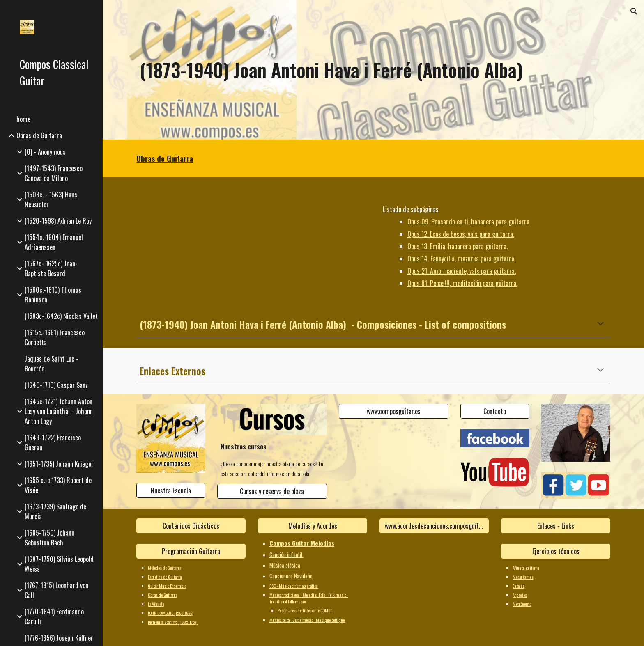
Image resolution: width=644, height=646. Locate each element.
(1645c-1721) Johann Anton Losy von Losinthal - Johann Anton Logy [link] (59, 411)
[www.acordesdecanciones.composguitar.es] (434, 526)
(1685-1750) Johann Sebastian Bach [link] (49, 538)
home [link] (23, 119)
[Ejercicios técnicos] (556, 551)
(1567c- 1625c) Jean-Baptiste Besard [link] (51, 268)
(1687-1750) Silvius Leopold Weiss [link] (59, 564)
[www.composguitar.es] (393, 411)
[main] (373, 70)
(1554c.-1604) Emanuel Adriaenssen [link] (54, 242)
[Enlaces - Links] (556, 526)
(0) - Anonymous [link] (45, 152)
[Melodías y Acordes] (313, 526)
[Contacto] (495, 411)
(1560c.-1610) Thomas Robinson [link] (53, 295)
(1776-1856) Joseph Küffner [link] (59, 638)
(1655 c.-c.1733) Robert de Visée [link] (58, 485)
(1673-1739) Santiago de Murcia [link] (55, 511)
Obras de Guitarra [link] (39, 135)
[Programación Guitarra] (191, 551)
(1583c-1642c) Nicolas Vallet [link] (61, 316)
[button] (634, 11)
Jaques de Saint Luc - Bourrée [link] (52, 364)
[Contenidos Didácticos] (191, 526)
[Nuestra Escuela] (171, 490)
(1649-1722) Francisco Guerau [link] (53, 442)
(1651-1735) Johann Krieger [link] (59, 464)
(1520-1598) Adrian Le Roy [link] (58, 221)
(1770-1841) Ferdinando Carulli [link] (54, 616)
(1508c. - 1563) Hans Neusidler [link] (51, 199)
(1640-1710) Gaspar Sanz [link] (56, 385)
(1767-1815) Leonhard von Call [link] (56, 590)
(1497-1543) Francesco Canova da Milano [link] (54, 173)
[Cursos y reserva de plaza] (272, 491)
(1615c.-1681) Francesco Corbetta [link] (55, 337)
